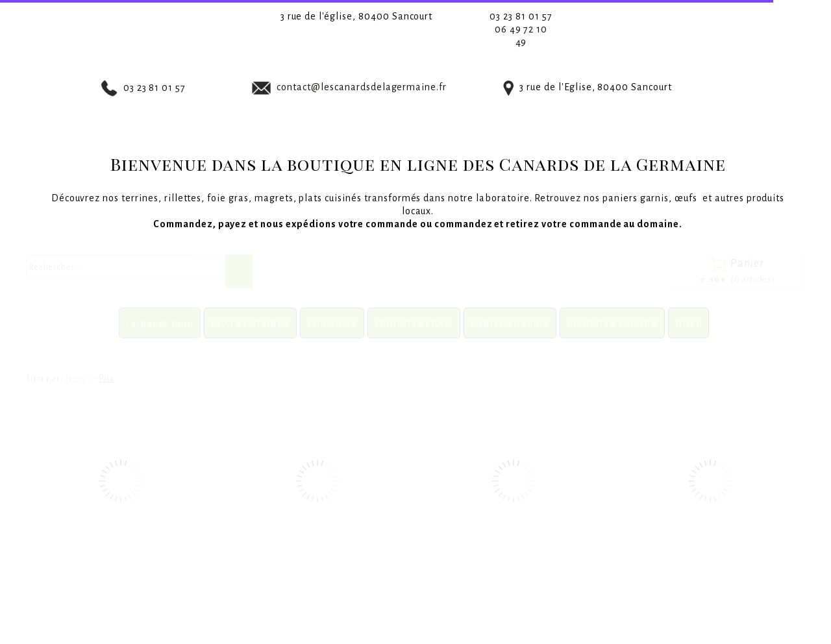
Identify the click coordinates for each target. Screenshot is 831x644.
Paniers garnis (510, 323)
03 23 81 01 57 (521, 16)
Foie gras (332, 323)
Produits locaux (612, 323)
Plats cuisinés (250, 323)
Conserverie (160, 323)
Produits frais (414, 323)
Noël (688, 323)
